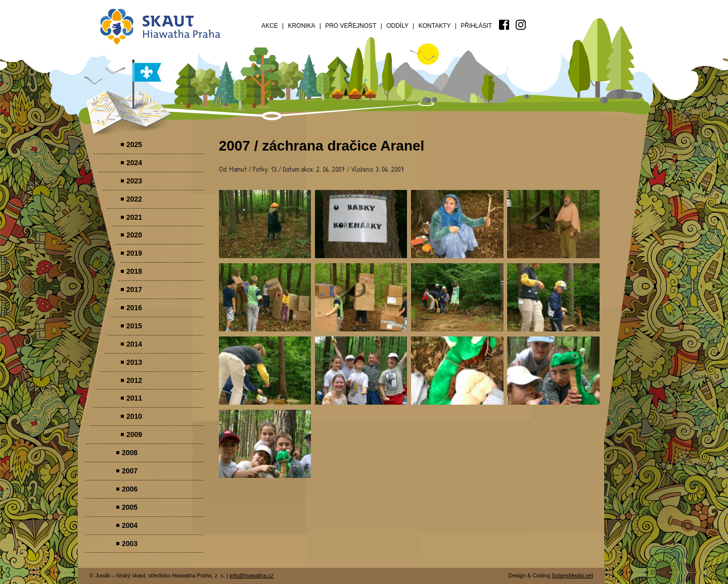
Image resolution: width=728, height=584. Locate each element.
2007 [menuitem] (130, 471)
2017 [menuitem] (134, 289)
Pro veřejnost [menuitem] (351, 26)
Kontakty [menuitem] (435, 26)
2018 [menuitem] (134, 271)
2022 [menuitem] (134, 199)
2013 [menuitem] (134, 362)
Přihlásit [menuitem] (476, 26)
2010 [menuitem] (134, 416)
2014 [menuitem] (134, 344)
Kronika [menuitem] (301, 26)
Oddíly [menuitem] (397, 26)
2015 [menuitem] (134, 326)
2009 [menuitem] (134, 434)
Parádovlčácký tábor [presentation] (265, 224)
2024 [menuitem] (134, 163)
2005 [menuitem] (130, 507)
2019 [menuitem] (134, 253)
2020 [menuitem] (134, 235)
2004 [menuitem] (130, 525)
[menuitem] (504, 25)
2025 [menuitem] (134, 144)
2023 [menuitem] (134, 181)
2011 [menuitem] (134, 398)
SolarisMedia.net (572, 575)
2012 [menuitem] (134, 380)
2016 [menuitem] (134, 308)
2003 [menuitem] (130, 544)
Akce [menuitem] (270, 26)
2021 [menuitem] (134, 217)
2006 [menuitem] (130, 489)
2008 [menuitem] (130, 453)
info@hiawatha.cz (252, 575)
